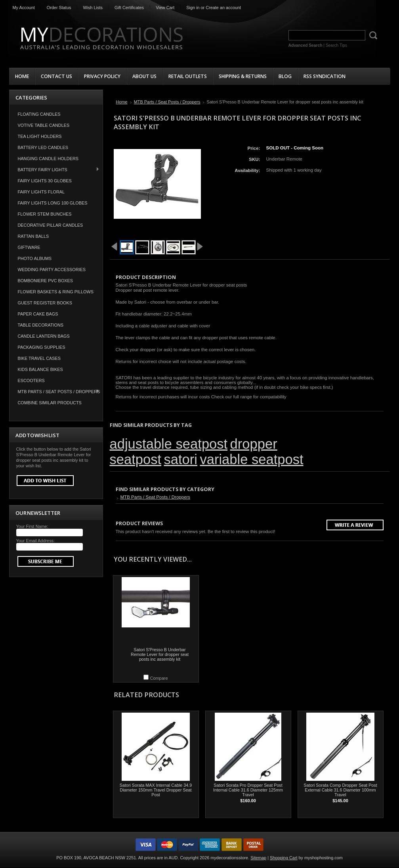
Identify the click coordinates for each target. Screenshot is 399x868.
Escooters (31, 380)
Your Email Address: (36, 541)
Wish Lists (93, 8)
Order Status (59, 8)
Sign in (193, 8)
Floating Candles (39, 114)
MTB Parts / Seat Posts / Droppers (55, 391)
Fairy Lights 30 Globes (45, 181)
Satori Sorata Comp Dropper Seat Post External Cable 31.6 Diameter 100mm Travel (340, 790)
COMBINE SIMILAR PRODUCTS (50, 403)
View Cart (165, 8)
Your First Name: (32, 526)
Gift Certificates (129, 8)
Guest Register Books (45, 303)
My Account (24, 8)
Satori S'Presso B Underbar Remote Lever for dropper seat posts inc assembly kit (160, 654)
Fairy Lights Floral (41, 192)
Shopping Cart (284, 858)
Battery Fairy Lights (55, 169)
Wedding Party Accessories (52, 270)
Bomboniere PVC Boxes (46, 281)
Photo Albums (35, 258)
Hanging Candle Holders (48, 159)
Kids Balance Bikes (40, 369)
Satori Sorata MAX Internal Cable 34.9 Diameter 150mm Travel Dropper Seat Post (156, 790)
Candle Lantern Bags (44, 336)
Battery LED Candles (43, 147)
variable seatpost (251, 459)
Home (122, 102)
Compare (159, 678)
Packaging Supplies (42, 347)
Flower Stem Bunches (45, 214)
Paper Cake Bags (38, 314)
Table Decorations (41, 325)
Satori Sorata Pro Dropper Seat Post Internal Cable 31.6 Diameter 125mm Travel (248, 790)
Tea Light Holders (40, 136)
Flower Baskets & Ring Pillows (56, 292)
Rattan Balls (33, 236)
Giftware (29, 247)
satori (181, 459)
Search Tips (336, 45)
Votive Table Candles (44, 125)
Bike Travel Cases (39, 358)
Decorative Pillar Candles (51, 225)
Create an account (223, 8)
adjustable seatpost (169, 444)
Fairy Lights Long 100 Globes (53, 203)
